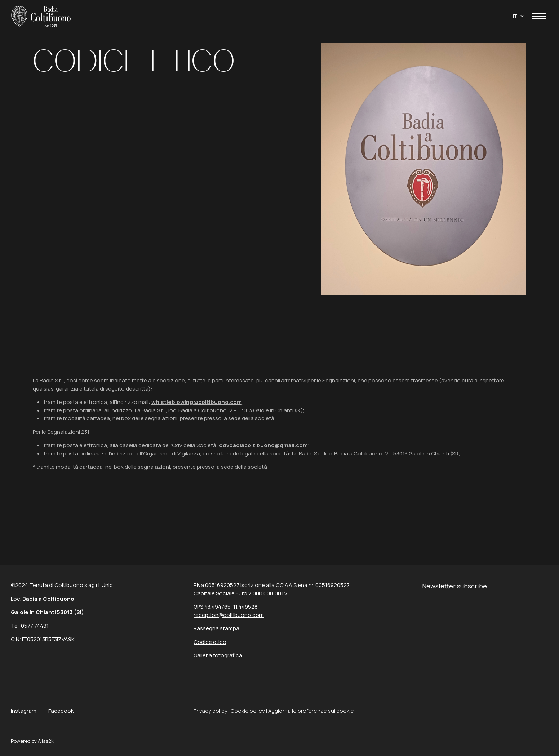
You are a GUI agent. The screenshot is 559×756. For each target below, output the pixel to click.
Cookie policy (248, 711)
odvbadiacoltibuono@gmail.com (263, 445)
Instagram (24, 711)
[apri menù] (539, 17)
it (515, 16)
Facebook (61, 711)
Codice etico (210, 642)
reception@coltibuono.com (229, 615)
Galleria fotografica (218, 655)
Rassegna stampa (216, 628)
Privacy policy (210, 711)
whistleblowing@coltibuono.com (197, 402)
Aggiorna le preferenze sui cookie (311, 711)
